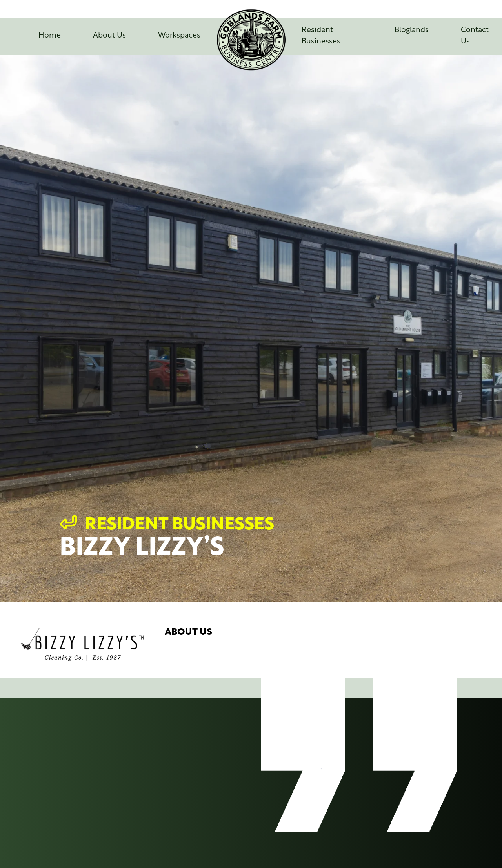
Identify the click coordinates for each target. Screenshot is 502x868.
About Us (109, 36)
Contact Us (475, 36)
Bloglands (412, 30)
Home (50, 36)
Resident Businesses (321, 36)
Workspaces (179, 36)
